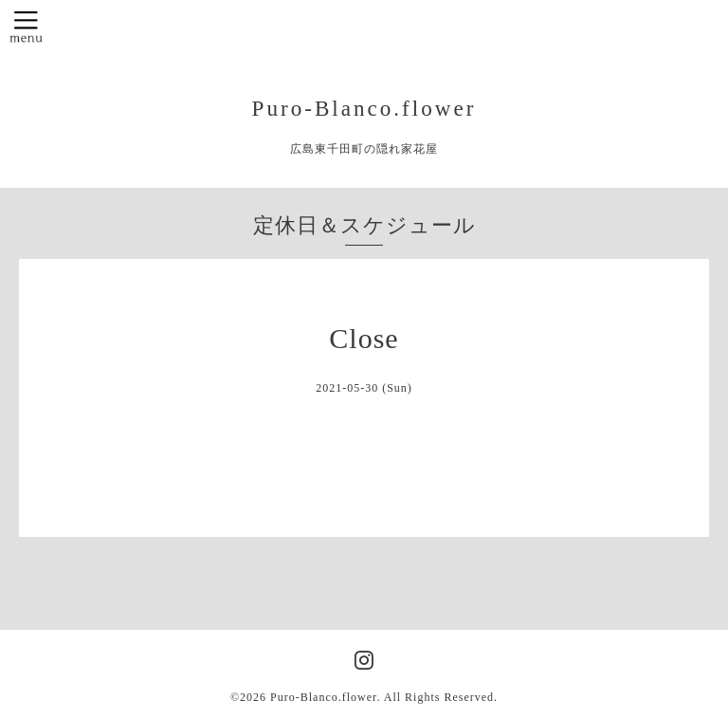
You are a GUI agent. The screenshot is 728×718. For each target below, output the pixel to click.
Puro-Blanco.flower (364, 108)
